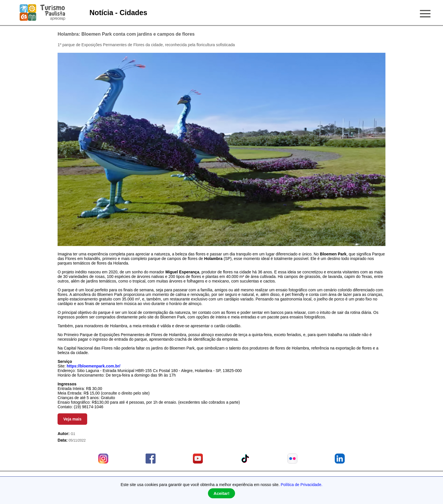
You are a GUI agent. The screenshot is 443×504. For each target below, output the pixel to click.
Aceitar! (222, 493)
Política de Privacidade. (301, 485)
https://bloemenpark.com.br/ (93, 366)
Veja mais (72, 419)
